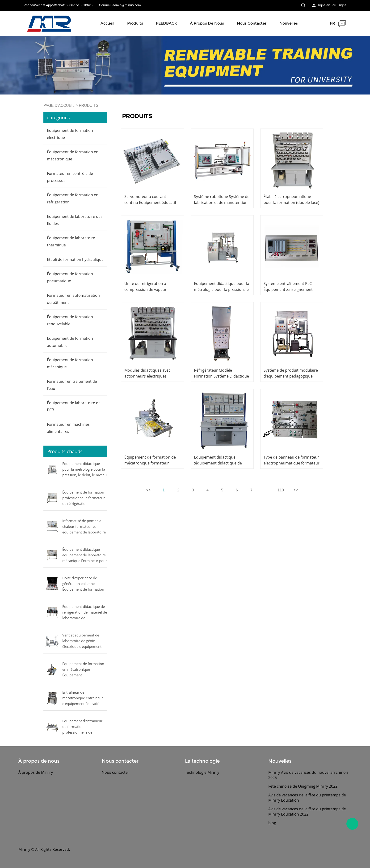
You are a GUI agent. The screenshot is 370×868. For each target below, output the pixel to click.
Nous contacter (252, 23)
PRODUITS (89, 105)
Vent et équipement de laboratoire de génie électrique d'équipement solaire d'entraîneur (82, 641)
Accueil (107, 23)
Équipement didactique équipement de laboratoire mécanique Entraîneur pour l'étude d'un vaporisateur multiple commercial (85, 555)
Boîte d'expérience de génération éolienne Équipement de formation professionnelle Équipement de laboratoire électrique (84, 584)
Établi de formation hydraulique (75, 259)
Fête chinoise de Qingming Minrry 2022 (303, 786)
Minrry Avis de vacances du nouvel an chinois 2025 (308, 775)
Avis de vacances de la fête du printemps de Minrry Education (307, 798)
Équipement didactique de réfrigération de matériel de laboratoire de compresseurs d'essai (85, 613)
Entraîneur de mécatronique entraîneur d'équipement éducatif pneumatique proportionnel (83, 698)
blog (272, 823)
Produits (135, 23)
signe (343, 5)
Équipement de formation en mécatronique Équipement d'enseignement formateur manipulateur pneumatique (85, 670)
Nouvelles (289, 23)
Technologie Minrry (202, 772)
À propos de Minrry (36, 772)
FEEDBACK (166, 23)
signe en (324, 5)
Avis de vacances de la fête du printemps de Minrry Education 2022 (307, 812)
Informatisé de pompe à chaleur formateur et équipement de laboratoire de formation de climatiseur (84, 527)
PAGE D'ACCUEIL (59, 105)
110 (281, 490)
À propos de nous (207, 23)
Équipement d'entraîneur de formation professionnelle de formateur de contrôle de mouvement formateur (83, 727)
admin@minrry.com (127, 5)
